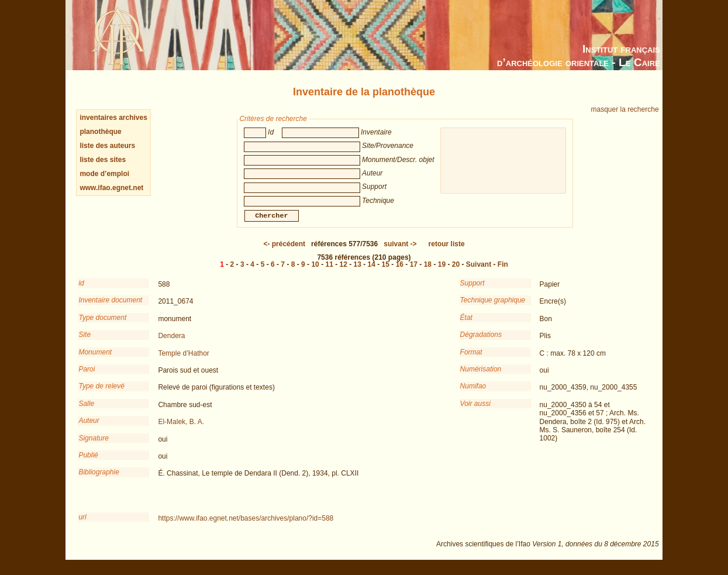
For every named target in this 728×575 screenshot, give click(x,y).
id (81, 291)
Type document (102, 326)
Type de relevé (101, 394)
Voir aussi (475, 412)
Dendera (171, 344)
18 (428, 273)
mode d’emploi (104, 174)
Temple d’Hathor (183, 361)
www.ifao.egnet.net (111, 188)
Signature (93, 446)
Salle (86, 412)
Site (84, 343)
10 (315, 273)
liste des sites (103, 160)
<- (284, 252)
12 (344, 273)
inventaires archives (113, 118)
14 (372, 273)
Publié (88, 463)
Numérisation (481, 377)
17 (414, 273)
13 (358, 273)
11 (329, 273)
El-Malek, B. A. (181, 430)
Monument (95, 360)
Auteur (89, 429)
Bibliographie (99, 480)
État (466, 326)
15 (386, 273)
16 (400, 273)
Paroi (87, 377)
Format (471, 360)
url (82, 525)
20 (456, 273)
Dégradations (481, 343)
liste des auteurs (107, 146)
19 (442, 273)
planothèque (100, 132)
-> (400, 252)
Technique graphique (493, 308)
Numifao (473, 394)
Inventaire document (110, 308)
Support (472, 291)
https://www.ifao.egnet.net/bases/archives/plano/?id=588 (246, 526)
